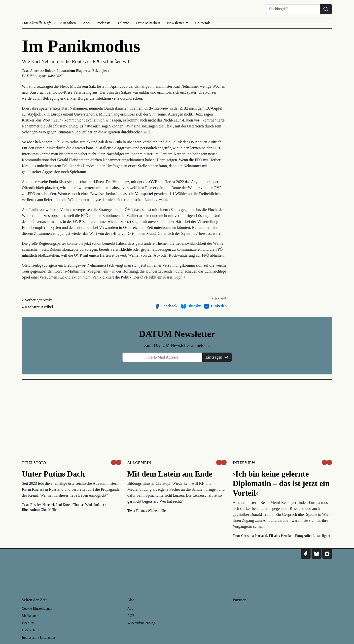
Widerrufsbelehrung (141, 623)
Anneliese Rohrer (42, 71)
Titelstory (34, 463)
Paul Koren (63, 505)
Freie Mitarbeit (148, 23)
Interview (244, 463)
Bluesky (191, 306)
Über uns (28, 623)
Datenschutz (30, 630)
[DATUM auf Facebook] (306, 554)
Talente (123, 23)
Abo (86, 23)
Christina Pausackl (254, 536)
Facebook (166, 306)
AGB (131, 616)
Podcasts (104, 23)
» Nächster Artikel (37, 307)
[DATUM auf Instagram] (327, 554)
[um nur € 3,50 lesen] (116, 462)
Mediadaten (30, 616)
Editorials (203, 23)
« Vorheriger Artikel (38, 300)
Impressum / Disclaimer (39, 637)
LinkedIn (215, 306)
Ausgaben (68, 23)
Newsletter (176, 23)
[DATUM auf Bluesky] (317, 554)
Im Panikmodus (81, 46)
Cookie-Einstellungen (37, 609)
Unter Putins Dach (53, 474)
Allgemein (139, 463)
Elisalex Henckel (42, 505)
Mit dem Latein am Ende (170, 474)
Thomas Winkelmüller (89, 505)
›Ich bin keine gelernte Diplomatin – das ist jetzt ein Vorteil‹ (281, 483)
